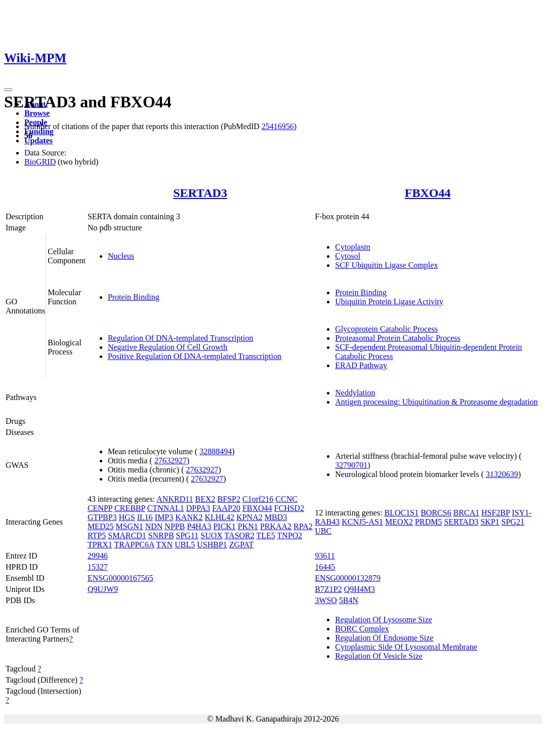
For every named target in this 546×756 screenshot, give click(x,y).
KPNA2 (249, 517)
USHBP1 (212, 545)
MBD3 (276, 517)
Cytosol (348, 256)
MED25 (101, 526)
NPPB (175, 526)
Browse (37, 113)
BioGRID (40, 162)
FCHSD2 (289, 508)
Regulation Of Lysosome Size (384, 620)
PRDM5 (428, 522)
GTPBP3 (102, 517)
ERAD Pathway (361, 365)
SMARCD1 (127, 535)
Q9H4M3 (360, 589)
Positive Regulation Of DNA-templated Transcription (195, 356)
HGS (127, 517)
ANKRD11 (175, 499)
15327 (98, 567)
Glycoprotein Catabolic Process (386, 329)
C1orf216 (258, 499)
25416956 (278, 126)
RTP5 (97, 535)
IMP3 (164, 517)
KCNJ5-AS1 (362, 522)
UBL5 (185, 545)
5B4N (349, 600)
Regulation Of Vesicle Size (379, 656)
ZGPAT (241, 545)
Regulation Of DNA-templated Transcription (181, 338)
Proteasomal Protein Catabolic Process (398, 338)
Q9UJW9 (103, 589)
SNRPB (161, 535)
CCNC (286, 499)
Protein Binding (134, 297)
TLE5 (266, 535)
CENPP (100, 508)
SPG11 (187, 535)
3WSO (326, 600)
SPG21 (513, 522)
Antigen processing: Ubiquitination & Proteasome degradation (436, 402)
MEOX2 (399, 522)
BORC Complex (362, 629)
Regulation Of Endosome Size (384, 638)
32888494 (216, 451)
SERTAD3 (200, 193)
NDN (154, 526)
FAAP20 (226, 508)
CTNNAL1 (166, 508)
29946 (98, 556)
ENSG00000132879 (348, 578)
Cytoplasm (352, 247)
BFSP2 (229, 499)
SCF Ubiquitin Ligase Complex (386, 265)
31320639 (502, 474)
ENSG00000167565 (120, 578)
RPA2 (303, 526)
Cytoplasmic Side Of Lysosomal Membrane (406, 647)
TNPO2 (290, 535)
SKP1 (490, 522)
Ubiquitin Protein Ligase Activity (389, 302)
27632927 (171, 461)
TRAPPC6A (134, 545)
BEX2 (205, 499)
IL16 (145, 517)
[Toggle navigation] (8, 90)
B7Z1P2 (328, 589)
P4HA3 (199, 526)
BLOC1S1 (402, 513)
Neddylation (355, 393)
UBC (323, 531)
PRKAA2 (276, 526)
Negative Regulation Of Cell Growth (167, 347)
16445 (325, 567)
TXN (164, 545)
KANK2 (189, 517)
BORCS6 (436, 513)
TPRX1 (100, 545)
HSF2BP (495, 513)
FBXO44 (428, 193)
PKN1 (248, 526)
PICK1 (224, 526)
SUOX (212, 535)
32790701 (351, 465)
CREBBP (130, 508)
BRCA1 (467, 513)
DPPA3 (198, 508)
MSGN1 (129, 526)
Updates (38, 141)
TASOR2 (240, 535)
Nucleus (121, 256)
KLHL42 (219, 517)
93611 (325, 556)
